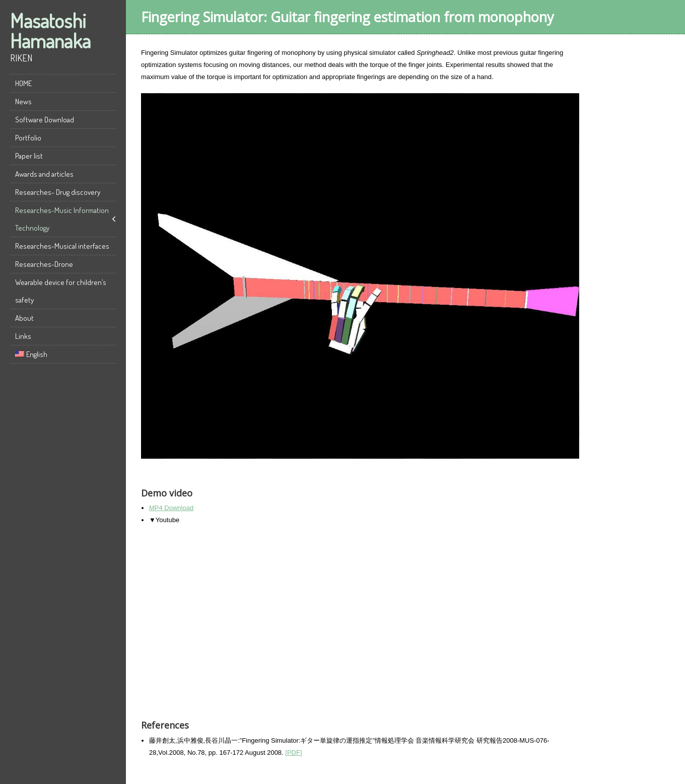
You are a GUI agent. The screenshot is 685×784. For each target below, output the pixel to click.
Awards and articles (44, 174)
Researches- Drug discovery (58, 192)
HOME (23, 83)
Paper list (29, 156)
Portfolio (28, 138)
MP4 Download (171, 508)
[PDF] (293, 753)
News (23, 101)
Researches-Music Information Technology (62, 219)
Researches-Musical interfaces (62, 246)
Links (23, 336)
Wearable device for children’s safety (61, 291)
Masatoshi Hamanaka (50, 30)
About (24, 318)
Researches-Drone (44, 264)
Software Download (45, 120)
